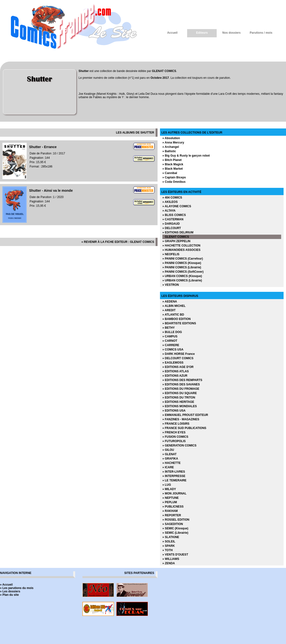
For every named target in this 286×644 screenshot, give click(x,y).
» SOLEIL (169, 541)
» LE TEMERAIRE (174, 480)
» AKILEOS (170, 202)
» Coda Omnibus (174, 182)
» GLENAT (169, 454)
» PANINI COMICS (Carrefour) (183, 259)
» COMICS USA (173, 350)
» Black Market (173, 169)
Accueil (172, 33)
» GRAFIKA (170, 459)
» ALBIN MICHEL (174, 306)
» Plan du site (9, 595)
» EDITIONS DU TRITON (179, 398)
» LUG (167, 485)
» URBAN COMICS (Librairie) (182, 280)
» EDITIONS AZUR (175, 376)
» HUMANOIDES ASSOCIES (181, 250)
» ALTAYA (169, 211)
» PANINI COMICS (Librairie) (182, 267)
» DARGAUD (171, 224)
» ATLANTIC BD (173, 315)
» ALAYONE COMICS (177, 206)
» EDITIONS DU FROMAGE (181, 389)
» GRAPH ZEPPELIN (176, 241)
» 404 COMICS (172, 198)
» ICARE (168, 467)
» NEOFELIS (171, 254)
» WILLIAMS (171, 559)
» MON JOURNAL (174, 493)
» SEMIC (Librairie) (175, 533)
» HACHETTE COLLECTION (181, 246)
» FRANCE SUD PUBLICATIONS (184, 428)
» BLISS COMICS (174, 215)
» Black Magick (173, 164)
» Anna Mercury (173, 143)
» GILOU (168, 450)
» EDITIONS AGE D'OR (178, 367)
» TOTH (167, 550)
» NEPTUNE (171, 498)
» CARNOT (170, 341)
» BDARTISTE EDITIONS (179, 323)
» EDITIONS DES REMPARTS (182, 380)
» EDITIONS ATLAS (176, 371)
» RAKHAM (170, 511)
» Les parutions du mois (17, 588)
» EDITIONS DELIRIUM (178, 232)
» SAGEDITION (173, 524)
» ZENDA (169, 563)
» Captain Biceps (174, 177)
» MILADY (169, 489)
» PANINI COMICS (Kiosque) (182, 263)
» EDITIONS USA (174, 411)
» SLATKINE (171, 537)
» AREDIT (169, 310)
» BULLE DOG (172, 332)
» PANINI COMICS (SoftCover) (183, 272)
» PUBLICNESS (173, 507)
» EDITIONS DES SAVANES (181, 384)
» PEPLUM (170, 502)
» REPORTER (172, 515)
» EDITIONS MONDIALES (180, 406)
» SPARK (169, 546)
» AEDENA (170, 302)
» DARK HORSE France (179, 354)
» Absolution (171, 138)
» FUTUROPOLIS (174, 441)
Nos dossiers (231, 33)
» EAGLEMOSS (173, 363)
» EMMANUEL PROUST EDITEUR (185, 415)
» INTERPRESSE (174, 476)
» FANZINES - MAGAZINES (181, 419)
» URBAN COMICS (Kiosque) (182, 276)
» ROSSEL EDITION (176, 520)
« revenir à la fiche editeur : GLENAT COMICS (118, 242)
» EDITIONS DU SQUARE (180, 393)
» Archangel (171, 147)
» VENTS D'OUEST (175, 555)
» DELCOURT (172, 228)
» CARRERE (171, 345)
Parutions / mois (261, 33)
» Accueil (6, 585)
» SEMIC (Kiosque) (175, 528)
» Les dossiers (10, 591)
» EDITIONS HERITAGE (178, 402)
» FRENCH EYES (174, 432)
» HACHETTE (171, 463)
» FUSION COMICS (175, 437)
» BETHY (169, 328)
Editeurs (202, 33)
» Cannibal (170, 173)
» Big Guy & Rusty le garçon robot (186, 156)
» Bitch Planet (172, 160)
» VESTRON (171, 285)
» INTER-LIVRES (174, 472)
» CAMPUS (170, 336)
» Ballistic (169, 151)
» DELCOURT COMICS (178, 358)
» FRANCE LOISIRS (176, 424)
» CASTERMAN (173, 219)
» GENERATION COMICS (179, 445)
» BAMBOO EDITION (177, 319)
